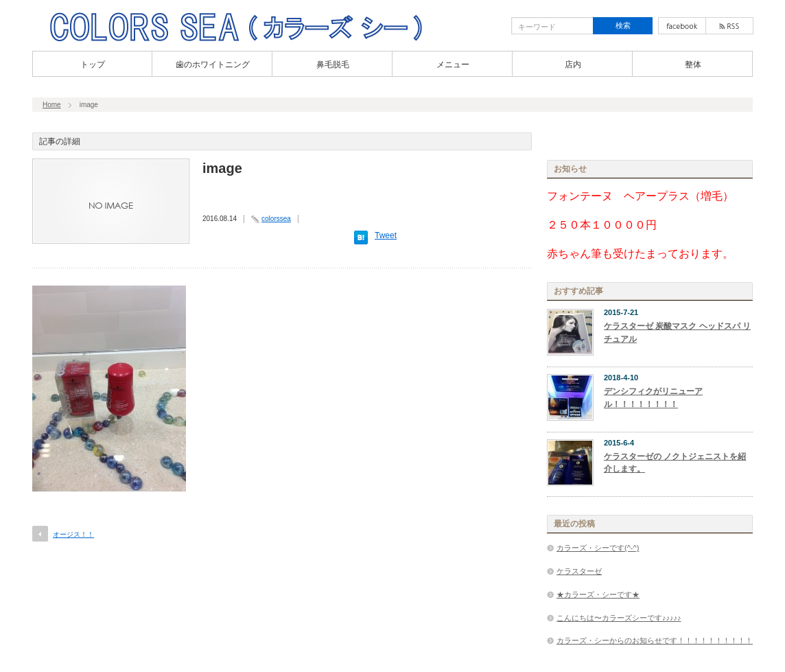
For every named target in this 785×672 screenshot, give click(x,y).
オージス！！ (73, 534)
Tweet (386, 235)
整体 (693, 65)
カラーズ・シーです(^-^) (598, 548)
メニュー (453, 65)
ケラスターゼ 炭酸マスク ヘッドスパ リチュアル (677, 333)
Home (52, 105)
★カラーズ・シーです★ (598, 594)
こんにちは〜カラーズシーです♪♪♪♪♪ (619, 618)
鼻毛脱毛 (333, 65)
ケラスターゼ (579, 571)
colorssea (276, 219)
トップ (93, 65)
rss (729, 26)
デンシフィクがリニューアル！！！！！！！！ (653, 398)
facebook (682, 26)
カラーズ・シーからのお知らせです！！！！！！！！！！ (655, 640)
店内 (573, 65)
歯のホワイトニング (213, 65)
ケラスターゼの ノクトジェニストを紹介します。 (675, 463)
